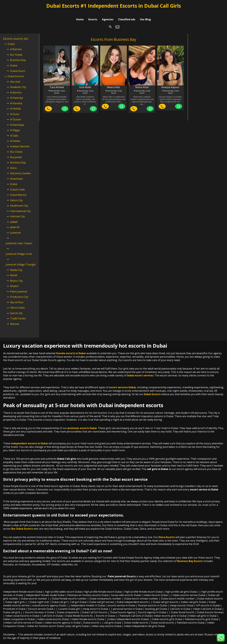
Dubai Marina (18, 190)
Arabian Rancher (20, 142)
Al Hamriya (16, 93)
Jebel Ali (15, 222)
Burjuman (16, 152)
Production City (19, 292)
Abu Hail (15, 77)
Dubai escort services (140, 371)
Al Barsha (16, 45)
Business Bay (18, 55)
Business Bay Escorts (190, 556)
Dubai (11, 39)
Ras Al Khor (17, 298)
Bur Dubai (16, 50)
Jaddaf (14, 217)
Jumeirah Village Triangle (21, 260)
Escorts (93, 13)
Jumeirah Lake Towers (19, 239)
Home (80, 13)
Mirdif (14, 271)
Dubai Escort (18, 66)
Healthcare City (19, 201)
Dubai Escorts (16, 72)
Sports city (16, 308)
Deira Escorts (167, 532)
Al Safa (14, 131)
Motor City (16, 276)
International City (20, 206)
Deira (13, 163)
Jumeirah (15, 228)
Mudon (14, 281)
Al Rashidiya (17, 120)
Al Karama (16, 99)
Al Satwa (15, 136)
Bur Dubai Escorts (22, 524)
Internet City (18, 212)
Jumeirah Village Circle (19, 249)
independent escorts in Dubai (29, 439)
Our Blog (145, 13)
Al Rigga (15, 125)
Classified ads (127, 13)
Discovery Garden (20, 169)
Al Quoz (15, 109)
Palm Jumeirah (19, 287)
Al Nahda (15, 104)
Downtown (17, 174)
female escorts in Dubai (71, 349)
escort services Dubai (122, 383)
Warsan (15, 319)
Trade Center (18, 314)
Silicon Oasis (17, 303)
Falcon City (16, 196)
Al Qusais (16, 115)
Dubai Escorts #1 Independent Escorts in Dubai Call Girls (114, 6)
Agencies (108, 13)
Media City (16, 265)
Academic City (18, 82)
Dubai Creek (17, 185)
